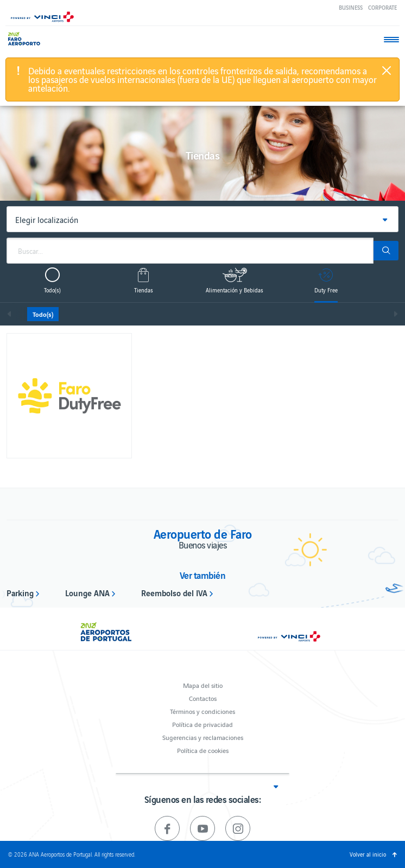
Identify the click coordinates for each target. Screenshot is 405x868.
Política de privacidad (202, 724)
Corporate (382, 7)
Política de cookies (203, 750)
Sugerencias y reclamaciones (203, 737)
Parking (20, 592)
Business (351, 7)
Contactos (203, 698)
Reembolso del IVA (174, 592)
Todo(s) (43, 314)
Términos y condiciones (202, 711)
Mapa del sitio (203, 685)
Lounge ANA (87, 592)
